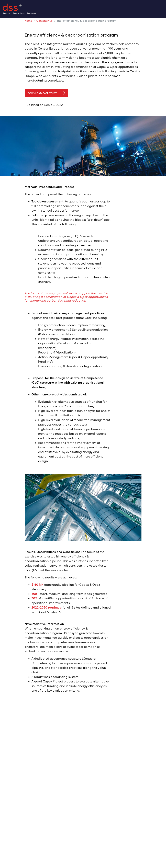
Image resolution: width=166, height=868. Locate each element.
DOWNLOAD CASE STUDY (42, 93)
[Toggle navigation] (165, 9)
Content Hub (45, 21)
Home (29, 21)
